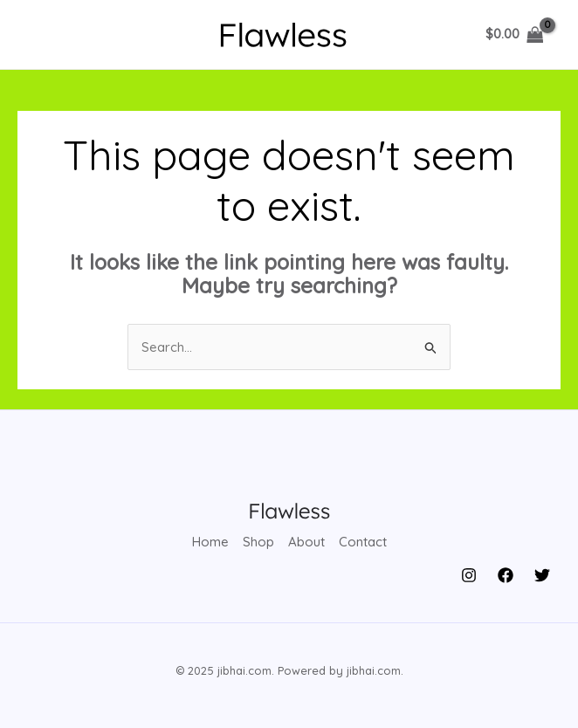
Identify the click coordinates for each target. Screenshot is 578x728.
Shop (258, 542)
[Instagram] (469, 575)
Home (210, 542)
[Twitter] (542, 575)
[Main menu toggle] (46, 34)
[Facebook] (506, 575)
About (306, 542)
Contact (363, 542)
